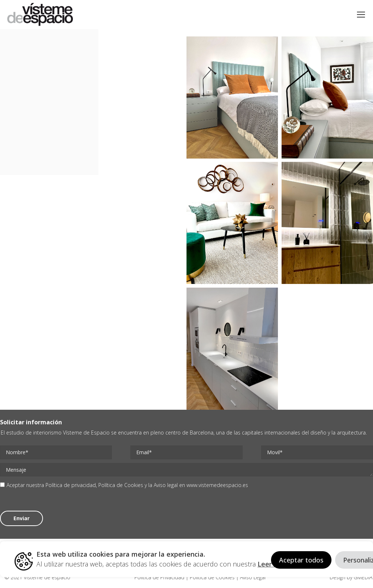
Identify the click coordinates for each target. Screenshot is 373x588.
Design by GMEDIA (351, 577)
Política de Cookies (121, 485)
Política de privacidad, (72, 485)
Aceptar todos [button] (301, 560)
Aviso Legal (252, 577)
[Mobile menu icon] (361, 15)
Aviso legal (166, 485)
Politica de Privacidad (160, 577)
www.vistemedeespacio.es (217, 485)
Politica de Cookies (212, 577)
